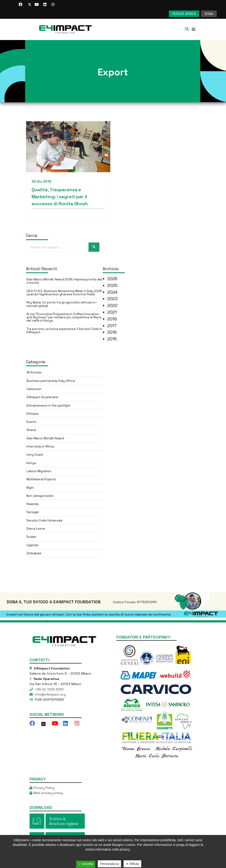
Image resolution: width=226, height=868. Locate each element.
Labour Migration (39, 471)
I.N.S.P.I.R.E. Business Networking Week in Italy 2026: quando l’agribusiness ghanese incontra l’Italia (65, 293)
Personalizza (109, 864)
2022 (112, 305)
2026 (112, 279)
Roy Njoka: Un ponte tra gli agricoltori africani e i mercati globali (61, 304)
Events (31, 422)
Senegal (33, 512)
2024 (112, 292)
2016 (112, 332)
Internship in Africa (40, 446)
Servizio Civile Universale (44, 520)
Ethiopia (32, 414)
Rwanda (32, 504)
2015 (112, 339)
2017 (112, 326)
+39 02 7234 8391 (49, 689)
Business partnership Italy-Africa (51, 381)
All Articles (34, 372)
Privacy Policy (44, 788)
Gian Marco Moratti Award (45, 438)
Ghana (31, 430)
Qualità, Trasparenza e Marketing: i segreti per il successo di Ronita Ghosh (60, 197)
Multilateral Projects (41, 479)
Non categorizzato (40, 496)
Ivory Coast (35, 455)
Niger (30, 488)
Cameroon (34, 389)
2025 (112, 285)
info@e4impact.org (50, 694)
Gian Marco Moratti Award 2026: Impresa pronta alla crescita (64, 281)
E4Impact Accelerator (43, 397)
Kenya (31, 463)
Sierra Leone (36, 529)
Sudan (31, 537)
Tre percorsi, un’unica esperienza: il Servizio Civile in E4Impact (64, 331)
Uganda (32, 545)
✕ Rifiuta (132, 864)
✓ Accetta (86, 864)
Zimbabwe (34, 553)
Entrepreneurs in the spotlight (49, 405)
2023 (112, 299)
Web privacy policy (48, 793)
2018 (112, 319)
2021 (112, 312)
